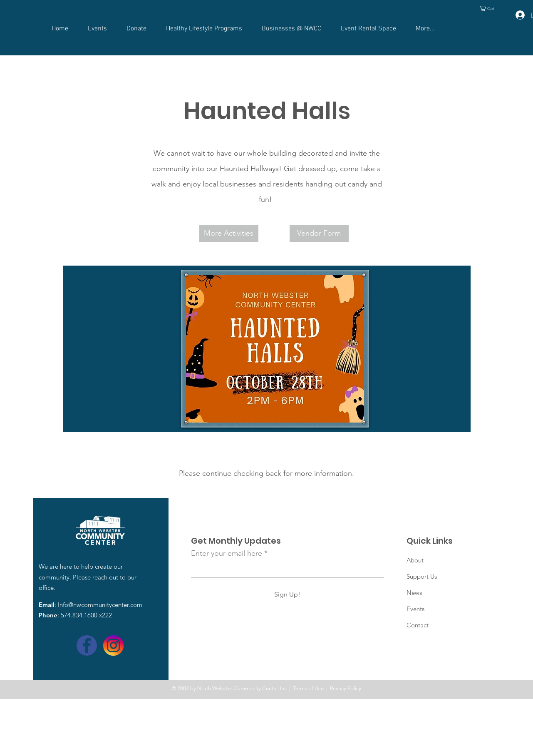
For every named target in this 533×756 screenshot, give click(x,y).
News (414, 593)
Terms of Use (308, 688)
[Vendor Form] (319, 234)
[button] (490, 9)
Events (415, 609)
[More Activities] (229, 234)
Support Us (422, 576)
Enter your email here (227, 553)
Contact (418, 625)
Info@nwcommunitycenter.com (100, 605)
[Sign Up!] (287, 594)
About (415, 560)
